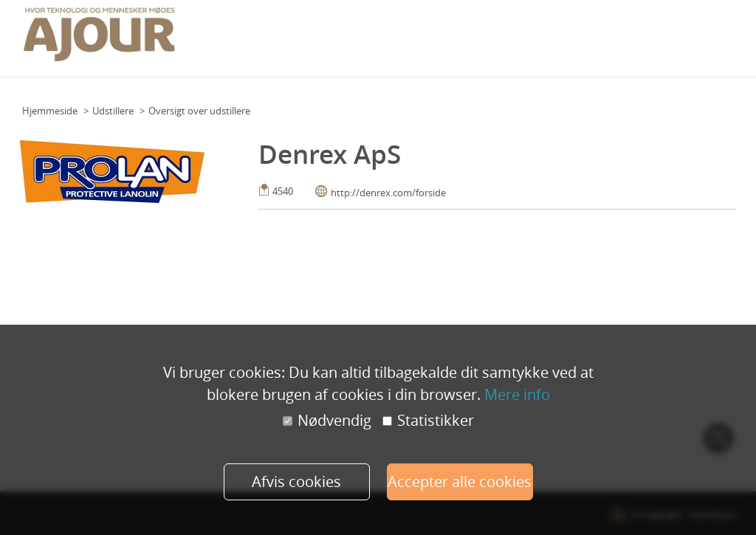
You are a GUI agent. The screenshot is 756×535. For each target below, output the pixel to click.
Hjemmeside (50, 111)
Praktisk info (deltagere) (454, 34)
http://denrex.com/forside (388, 193)
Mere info (517, 394)
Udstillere (113, 111)
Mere (721, 34)
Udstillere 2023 (667, 34)
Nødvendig (327, 421)
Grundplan (319, 34)
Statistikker (428, 421)
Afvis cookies (296, 481)
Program (371, 34)
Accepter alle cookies (460, 481)
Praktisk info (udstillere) (571, 34)
